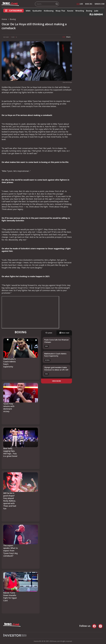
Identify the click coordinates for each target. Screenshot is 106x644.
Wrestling (80, 11)
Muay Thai (60, 11)
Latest (49, 333)
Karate (70, 11)
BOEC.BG (89, 4)
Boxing (89, 11)
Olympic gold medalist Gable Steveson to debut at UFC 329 (56, 369)
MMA (28, 11)
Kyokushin (37, 11)
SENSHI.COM (99, 4)
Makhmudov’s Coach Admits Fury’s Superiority (55, 355)
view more (56, 381)
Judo (96, 11)
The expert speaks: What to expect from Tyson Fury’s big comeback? (11, 551)
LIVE (80, 4)
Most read (64, 333)
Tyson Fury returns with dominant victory (9, 408)
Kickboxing (49, 11)
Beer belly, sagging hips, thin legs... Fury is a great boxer (10, 452)
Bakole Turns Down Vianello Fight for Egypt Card (10, 597)
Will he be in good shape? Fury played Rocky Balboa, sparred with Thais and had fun (10, 501)
